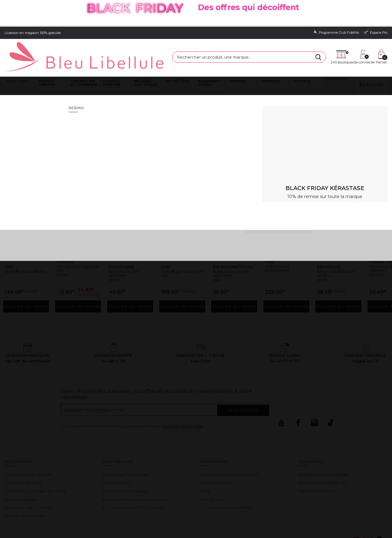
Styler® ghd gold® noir (20, 242)
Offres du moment (317, 463)
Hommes (237, 54)
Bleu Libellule (38, 73)
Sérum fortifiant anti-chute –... (336, 242)
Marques (270, 54)
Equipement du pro (209, 56)
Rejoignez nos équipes (125, 463)
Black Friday (17, 54)
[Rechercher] (266, 39)
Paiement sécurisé (23, 455)
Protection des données (29, 479)
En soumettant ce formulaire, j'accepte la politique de (135, 398)
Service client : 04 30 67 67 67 (230, 447)
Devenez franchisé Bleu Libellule (135, 471)
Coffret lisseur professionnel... (283, 236)
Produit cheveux (46, 56)
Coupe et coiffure (111, 56)
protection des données (182, 398)
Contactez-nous (217, 455)
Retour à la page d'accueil (358, 133)
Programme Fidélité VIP (322, 455)
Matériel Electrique (145, 56)
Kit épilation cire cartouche (128, 242)
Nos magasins (116, 455)
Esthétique (177, 54)
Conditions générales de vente (35, 463)
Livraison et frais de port (28, 447)
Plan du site (212, 471)
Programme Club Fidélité (324, 447)
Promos (302, 54)
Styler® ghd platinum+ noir (178, 242)
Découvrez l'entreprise (126, 447)
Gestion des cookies (25, 488)
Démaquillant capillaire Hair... (75, 242)
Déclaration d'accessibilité (227, 479)
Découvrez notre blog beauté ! (134, 479)
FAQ (205, 463)
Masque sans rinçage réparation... (229, 244)
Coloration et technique (83, 56)
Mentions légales (21, 471)
